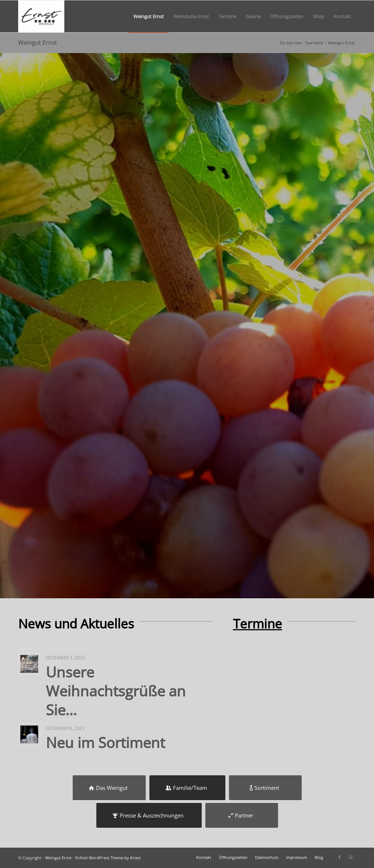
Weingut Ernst (38, 43)
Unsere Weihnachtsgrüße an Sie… (116, 691)
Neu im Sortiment (105, 742)
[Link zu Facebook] (339, 857)
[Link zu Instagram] (350, 857)
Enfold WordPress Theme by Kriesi (108, 858)
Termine (258, 624)
